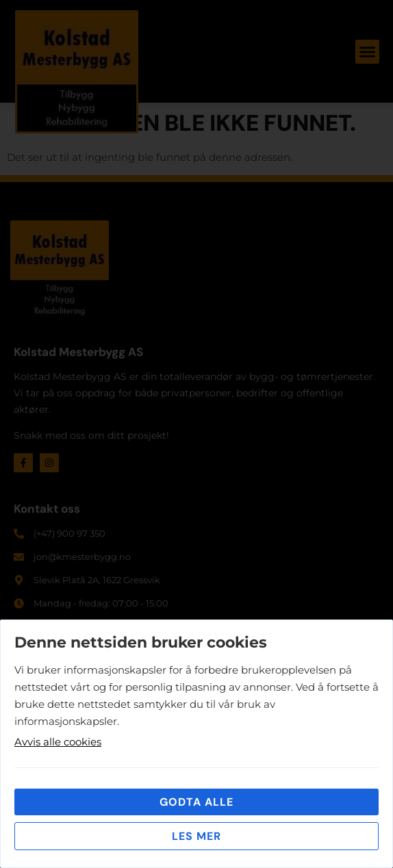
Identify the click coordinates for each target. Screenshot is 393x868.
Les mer (196, 836)
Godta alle (196, 802)
